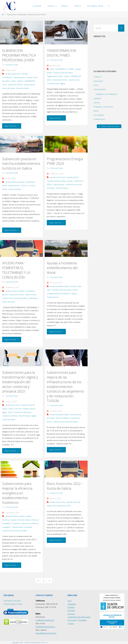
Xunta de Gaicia (62, 188)
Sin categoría (99, 115)
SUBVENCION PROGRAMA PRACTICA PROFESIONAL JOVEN (19, 55)
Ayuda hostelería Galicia (59, 286)
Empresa (71, 610)
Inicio (70, 601)
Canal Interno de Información (79, 617)
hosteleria (16, 523)
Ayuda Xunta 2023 (13, 405)
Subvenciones (74, 80)
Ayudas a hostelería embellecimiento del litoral (62, 268)
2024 (52, 69)
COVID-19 (98, 77)
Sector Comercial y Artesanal (19, 412)
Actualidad (72, 604)
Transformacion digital (56, 83)
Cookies (71, 623)
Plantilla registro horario (13, 604)
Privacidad (82, 620)
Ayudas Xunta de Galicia (63, 73)
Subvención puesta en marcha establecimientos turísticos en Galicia (21, 164)
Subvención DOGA (15, 85)
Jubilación (97, 98)
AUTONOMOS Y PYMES (65, 69)
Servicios (71, 614)
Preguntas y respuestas (103, 107)
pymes (70, 181)
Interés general (100, 89)
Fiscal (96, 85)
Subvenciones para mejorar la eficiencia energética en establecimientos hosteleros (17, 493)
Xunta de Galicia (22, 88)
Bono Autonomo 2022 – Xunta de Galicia (65, 486)
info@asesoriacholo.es (45, 620)
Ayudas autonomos (13, 74)
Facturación (98, 81)
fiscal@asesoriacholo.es (45, 627)
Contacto (71, 607)
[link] (109, 6)
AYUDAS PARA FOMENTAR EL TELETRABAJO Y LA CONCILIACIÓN (16, 270)
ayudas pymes (20, 77)
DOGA (75, 290)
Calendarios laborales (12, 601)
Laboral (20, 81)
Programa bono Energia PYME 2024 (65, 161)
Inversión (18, 409)
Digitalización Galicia (55, 76)
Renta (96, 111)
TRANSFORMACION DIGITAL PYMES (61, 53)
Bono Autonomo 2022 (62, 506)
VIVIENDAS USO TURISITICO (106, 94)
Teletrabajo (33, 298)
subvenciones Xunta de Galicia (15, 298)
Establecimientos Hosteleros (59, 293)
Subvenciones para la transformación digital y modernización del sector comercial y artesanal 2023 (20, 382)
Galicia (14, 81)
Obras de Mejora (63, 418)
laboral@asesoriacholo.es (46, 633)
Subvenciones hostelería (22, 527)
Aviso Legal (72, 620)
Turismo (24, 186)
